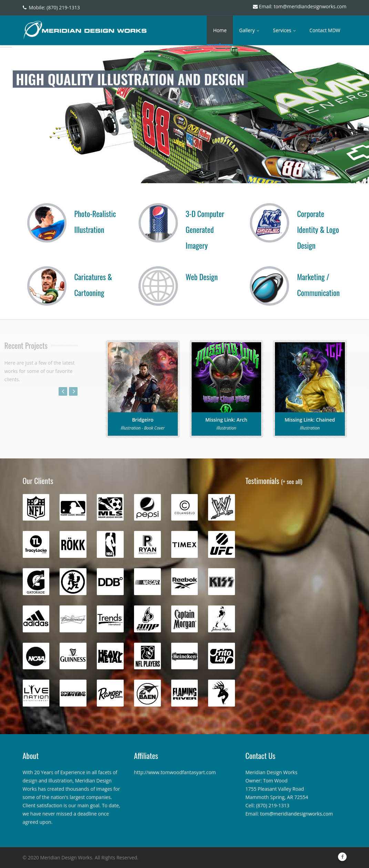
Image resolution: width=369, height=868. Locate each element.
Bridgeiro (143, 420)
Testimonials (274, 481)
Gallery (250, 30)
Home (220, 30)
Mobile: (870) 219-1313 (51, 7)
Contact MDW (325, 30)
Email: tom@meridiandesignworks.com (300, 6)
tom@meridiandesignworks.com (296, 814)
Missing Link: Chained (310, 420)
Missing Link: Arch (226, 420)
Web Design (202, 277)
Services (285, 30)
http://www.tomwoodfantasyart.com (175, 772)
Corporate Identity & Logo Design (318, 229)
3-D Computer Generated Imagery (205, 229)
